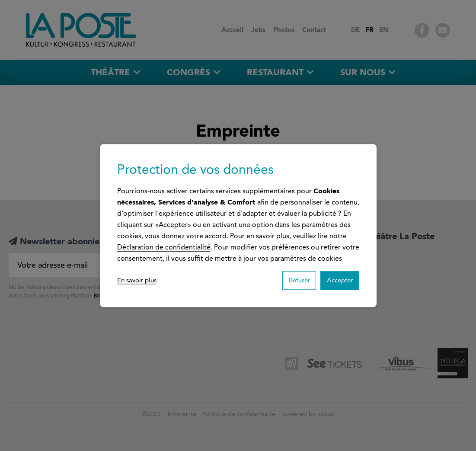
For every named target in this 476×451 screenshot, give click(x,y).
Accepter (337, 280)
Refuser (289, 280)
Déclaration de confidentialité (164, 246)
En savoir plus (139, 280)
